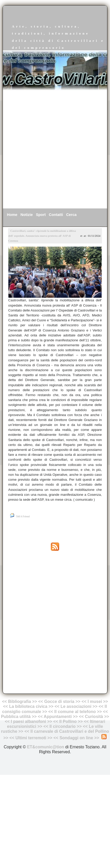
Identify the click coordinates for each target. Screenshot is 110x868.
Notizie (27, 215)
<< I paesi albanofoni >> (28, 721)
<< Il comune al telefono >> (76, 712)
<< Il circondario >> (63, 726)
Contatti (56, 215)
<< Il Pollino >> (68, 721)
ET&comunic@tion (45, 747)
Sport (41, 215)
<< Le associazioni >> (76, 706)
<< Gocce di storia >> (59, 701)
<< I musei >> (95, 701)
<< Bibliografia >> (20, 701)
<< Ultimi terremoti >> (31, 738)
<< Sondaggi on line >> (76, 738)
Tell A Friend (23, 517)
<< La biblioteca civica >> (28, 706)
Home (12, 215)
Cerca (71, 215)
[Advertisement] (55, 150)
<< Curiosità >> (94, 717)
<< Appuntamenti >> (58, 717)
